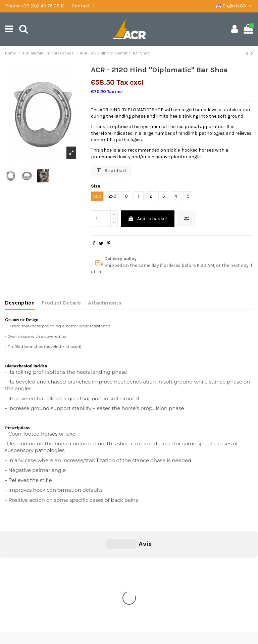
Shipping (19, 568)
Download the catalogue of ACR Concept (53, 593)
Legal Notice (22, 576)
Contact (81, 6)
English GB (235, 6)
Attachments (105, 303)
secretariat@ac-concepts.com (149, 608)
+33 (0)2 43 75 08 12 (43, 6)
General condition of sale (36, 559)
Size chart (112, 171)
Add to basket (148, 219)
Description (20, 303)
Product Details (61, 303)
